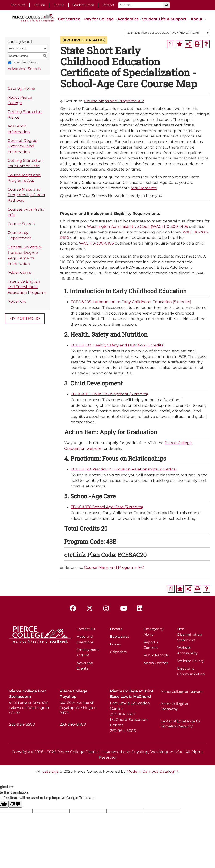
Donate (116, 629)
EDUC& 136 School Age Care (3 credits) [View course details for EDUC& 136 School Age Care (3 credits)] (107, 507)
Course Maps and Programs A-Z (24, 178)
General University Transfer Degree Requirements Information (25, 255)
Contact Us (86, 629)
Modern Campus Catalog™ (152, 771)
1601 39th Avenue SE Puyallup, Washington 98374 (78, 708)
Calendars (118, 652)
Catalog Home (21, 88)
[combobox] (168, 32)
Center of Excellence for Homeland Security (180, 724)
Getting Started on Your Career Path (25, 163)
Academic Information (19, 129)
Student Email (83, 5)
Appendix (17, 301)
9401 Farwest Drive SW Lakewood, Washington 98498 (29, 708)
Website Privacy (191, 661)
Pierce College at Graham (182, 692)
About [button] (197, 19)
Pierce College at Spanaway (174, 706)
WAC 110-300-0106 (96, 243)
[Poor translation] (15, 804)
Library (116, 644)
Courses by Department (19, 235)
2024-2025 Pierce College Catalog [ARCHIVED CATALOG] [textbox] (163, 33)
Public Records (156, 655)
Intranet (108, 5)
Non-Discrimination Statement (189, 635)
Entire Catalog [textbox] (18, 49)
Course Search (21, 224)
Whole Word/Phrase (26, 63)
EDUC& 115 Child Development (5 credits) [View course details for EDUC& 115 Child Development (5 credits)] (109, 394)
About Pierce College (20, 100)
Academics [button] (128, 19)
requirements (144, 188)
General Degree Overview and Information (22, 146)
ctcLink (39, 5)
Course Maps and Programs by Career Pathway (26, 195)
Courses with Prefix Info (26, 212)
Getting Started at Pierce (25, 114)
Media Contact (156, 663)
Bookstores (120, 637)
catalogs (50, 771)
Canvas (59, 5)
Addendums (19, 272)
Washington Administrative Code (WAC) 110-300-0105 (137, 226)
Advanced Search (24, 69)
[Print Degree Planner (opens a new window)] (171, 44)
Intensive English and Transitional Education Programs (27, 287)
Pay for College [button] (99, 19)
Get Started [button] (69, 19)
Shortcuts (18, 5)
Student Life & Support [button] (164, 19)
